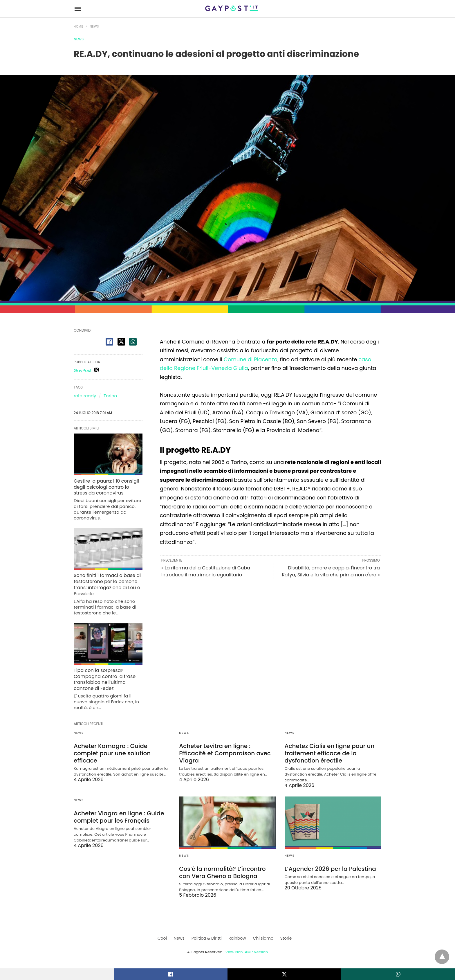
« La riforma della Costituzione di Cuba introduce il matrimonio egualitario (206, 571)
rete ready (85, 396)
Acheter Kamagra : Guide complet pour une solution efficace (112, 753)
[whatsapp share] (133, 342)
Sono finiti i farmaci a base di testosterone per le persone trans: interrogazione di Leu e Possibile (107, 584)
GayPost (83, 370)
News (95, 27)
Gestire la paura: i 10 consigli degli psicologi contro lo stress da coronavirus (106, 487)
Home (78, 27)
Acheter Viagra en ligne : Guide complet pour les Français (119, 817)
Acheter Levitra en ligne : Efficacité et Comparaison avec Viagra (225, 753)
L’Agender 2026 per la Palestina (330, 869)
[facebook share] (109, 342)
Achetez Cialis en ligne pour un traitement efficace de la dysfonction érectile (330, 753)
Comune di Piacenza (251, 359)
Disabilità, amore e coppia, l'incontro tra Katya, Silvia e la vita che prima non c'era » (331, 571)
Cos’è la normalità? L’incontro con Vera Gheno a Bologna (222, 872)
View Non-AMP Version (247, 952)
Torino (110, 396)
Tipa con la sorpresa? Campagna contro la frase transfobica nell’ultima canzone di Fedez (105, 679)
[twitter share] (121, 342)
